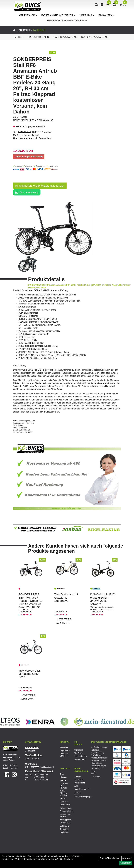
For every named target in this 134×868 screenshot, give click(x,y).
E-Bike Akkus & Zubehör (59, 16)
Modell (19, 37)
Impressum (79, 780)
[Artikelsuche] (97, 6)
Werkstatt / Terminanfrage (67, 22)
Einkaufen (107, 16)
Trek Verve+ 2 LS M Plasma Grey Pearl (30, 674)
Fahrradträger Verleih (65, 815)
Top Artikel (79, 753)
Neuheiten (64, 832)
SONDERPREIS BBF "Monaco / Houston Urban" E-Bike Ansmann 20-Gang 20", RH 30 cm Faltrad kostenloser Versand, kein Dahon (31, 607)
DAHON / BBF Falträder (64, 786)
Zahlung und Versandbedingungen (79, 794)
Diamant (63, 777)
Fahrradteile (65, 805)
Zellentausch (65, 823)
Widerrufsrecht (79, 759)
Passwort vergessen (64, 755)
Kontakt (78, 776)
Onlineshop (28, 16)
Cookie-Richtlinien (65, 859)
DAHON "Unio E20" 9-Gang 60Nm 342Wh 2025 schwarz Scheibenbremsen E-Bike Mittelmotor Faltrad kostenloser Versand (103, 606)
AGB (76, 786)
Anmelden (64, 747)
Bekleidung (64, 826)
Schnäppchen (65, 820)
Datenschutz (79, 783)
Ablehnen (127, 858)
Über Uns (87, 16)
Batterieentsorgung (79, 789)
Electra (63, 780)
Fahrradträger (65, 808)
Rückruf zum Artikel (95, 37)
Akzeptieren (126, 863)
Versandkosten (31, 135)
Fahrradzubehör (65, 811)
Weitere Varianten (63, 621)
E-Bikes (63, 798)
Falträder (39, 30)
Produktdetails (38, 37)
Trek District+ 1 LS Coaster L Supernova (66, 598)
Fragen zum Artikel (65, 37)
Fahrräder (24, 30)
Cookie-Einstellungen (110, 858)
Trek (62, 774)
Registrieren (64, 751)
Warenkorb (79, 750)
